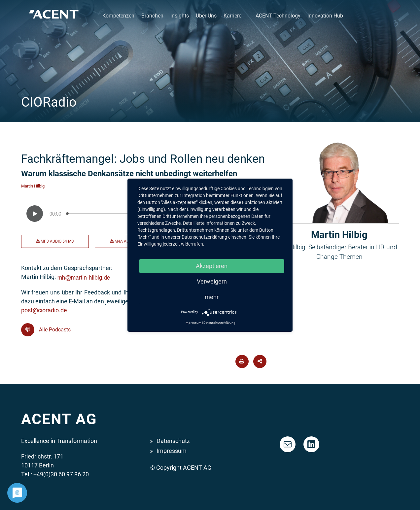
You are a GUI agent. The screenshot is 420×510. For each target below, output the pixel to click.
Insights (180, 16)
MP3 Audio (55, 241)
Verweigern (212, 281)
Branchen (152, 16)
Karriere (232, 16)
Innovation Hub (325, 16)
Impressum (172, 451)
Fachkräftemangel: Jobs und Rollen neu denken (143, 159)
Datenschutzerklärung (219, 323)
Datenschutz (173, 441)
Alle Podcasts (46, 330)
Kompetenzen (118, 16)
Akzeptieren (212, 266)
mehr (212, 297)
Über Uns (206, 16)
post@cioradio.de (44, 310)
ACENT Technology (278, 16)
